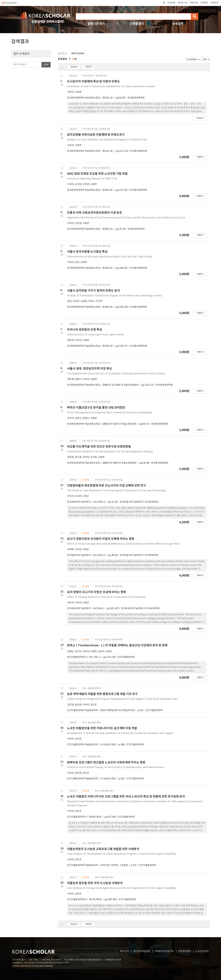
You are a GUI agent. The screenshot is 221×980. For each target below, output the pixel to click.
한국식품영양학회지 (77, 657)
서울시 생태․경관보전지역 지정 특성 (89, 369)
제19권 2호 (108, 268)
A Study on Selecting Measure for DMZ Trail (92, 179)
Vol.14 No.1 (99, 502)
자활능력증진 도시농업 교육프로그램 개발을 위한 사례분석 (103, 849)
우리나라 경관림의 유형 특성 (85, 330)
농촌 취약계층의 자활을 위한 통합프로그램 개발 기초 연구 (102, 694)
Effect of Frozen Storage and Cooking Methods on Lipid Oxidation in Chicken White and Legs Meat (123, 544)
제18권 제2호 (95, 817)
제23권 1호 (108, 98)
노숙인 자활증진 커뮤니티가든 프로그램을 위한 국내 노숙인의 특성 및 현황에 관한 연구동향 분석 (126, 797)
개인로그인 (183, 3)
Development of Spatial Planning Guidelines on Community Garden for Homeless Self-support (120, 733)
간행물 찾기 (137, 24)
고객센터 (204, 3)
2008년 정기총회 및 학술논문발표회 (120, 424)
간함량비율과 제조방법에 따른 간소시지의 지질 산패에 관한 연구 (107, 486)
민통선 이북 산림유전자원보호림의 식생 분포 (95, 213)
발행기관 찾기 (96, 24)
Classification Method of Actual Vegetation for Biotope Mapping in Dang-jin (110, 452)
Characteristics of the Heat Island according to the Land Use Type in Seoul (110, 257)
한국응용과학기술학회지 (79, 502)
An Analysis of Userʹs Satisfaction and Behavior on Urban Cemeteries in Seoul (111, 86)
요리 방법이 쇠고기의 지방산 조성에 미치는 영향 (97, 592)
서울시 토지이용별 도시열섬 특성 (87, 252)
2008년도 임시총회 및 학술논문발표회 (121, 385)
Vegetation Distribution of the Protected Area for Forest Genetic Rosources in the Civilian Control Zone (126, 218)
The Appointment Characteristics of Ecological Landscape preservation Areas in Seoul (116, 374)
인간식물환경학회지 (77, 817)
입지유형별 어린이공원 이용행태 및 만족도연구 (96, 135)
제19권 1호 (108, 346)
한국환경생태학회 (136, 98)
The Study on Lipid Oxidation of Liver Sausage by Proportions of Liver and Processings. (117, 491)
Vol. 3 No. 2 (95, 657)
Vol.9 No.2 (99, 608)
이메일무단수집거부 (164, 951)
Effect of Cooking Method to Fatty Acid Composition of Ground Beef (106, 597)
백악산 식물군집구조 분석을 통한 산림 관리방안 (96, 408)
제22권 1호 (108, 151)
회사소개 (124, 951)
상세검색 (178, 24)
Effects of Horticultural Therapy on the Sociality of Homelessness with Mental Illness (116, 767)
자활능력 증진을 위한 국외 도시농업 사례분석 (95, 883)
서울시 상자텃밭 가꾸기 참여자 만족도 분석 (93, 291)
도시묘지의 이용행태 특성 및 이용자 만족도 (93, 81)
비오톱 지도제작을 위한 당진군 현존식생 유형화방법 (99, 447)
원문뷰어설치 (184, 951)
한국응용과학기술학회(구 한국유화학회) (139, 502)
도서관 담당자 (202, 951)
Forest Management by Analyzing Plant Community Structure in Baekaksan (110, 413)
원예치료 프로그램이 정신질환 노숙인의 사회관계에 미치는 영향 (106, 762)
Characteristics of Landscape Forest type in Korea (96, 335)
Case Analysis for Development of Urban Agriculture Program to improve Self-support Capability (122, 854)
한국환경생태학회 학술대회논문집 (83, 98)
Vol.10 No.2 (99, 555)
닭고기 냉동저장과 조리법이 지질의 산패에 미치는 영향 (101, 539)
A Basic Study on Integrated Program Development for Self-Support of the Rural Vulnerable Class (122, 699)
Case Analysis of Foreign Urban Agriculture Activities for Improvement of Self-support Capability (122, 888)
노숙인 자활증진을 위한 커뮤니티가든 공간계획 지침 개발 (102, 728)
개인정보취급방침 (142, 951)
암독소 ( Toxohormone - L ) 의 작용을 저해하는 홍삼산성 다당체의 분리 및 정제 (117, 645)
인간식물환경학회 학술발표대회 (82, 710)
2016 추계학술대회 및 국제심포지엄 (117, 710)
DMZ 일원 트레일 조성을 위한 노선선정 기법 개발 (97, 174)
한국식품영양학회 (126, 657)
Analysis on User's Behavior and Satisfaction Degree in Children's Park (107, 140)
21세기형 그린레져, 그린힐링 (114, 865)
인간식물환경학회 (154, 710)
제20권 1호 (108, 229)
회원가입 (194, 3)
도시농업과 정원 (108, 745)
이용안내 (214, 3)
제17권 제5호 (95, 899)
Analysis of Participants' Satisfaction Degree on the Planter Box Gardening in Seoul (114, 296)
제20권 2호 (108, 190)
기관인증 (171, 3)
